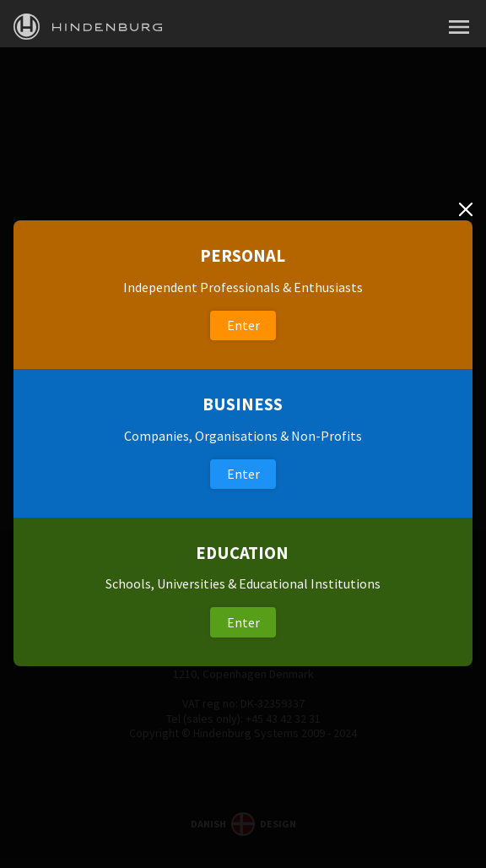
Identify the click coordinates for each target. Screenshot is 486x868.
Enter (243, 325)
